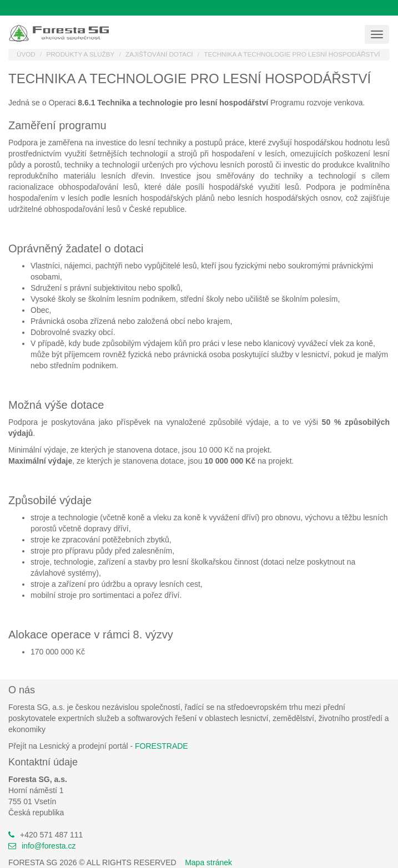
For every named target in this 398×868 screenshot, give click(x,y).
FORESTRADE (162, 746)
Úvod (26, 54)
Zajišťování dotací (159, 54)
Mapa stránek (208, 862)
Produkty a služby (80, 54)
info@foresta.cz (49, 846)
